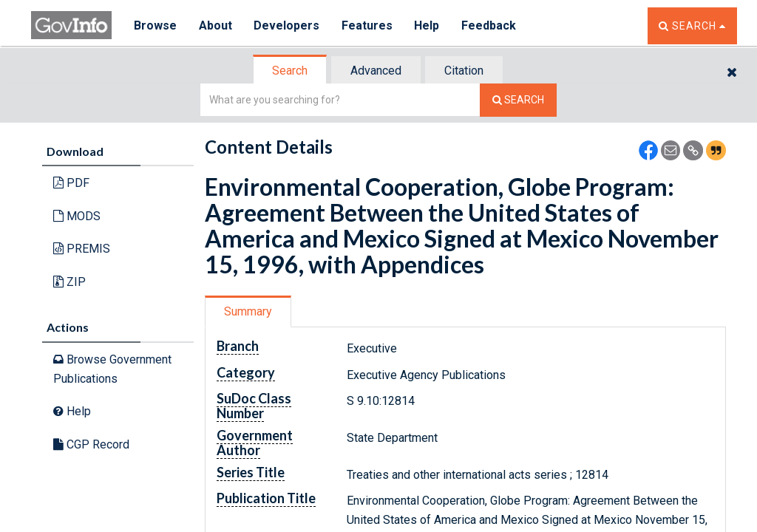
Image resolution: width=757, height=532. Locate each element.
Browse (155, 25)
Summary (248, 311)
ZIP (69, 282)
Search (290, 71)
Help (428, 25)
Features (368, 25)
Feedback (490, 25)
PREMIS (82, 249)
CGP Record (91, 444)
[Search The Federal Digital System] (518, 100)
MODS (77, 216)
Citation (464, 71)
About (215, 25)
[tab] (291, 71)
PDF (71, 183)
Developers (287, 25)
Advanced (376, 71)
